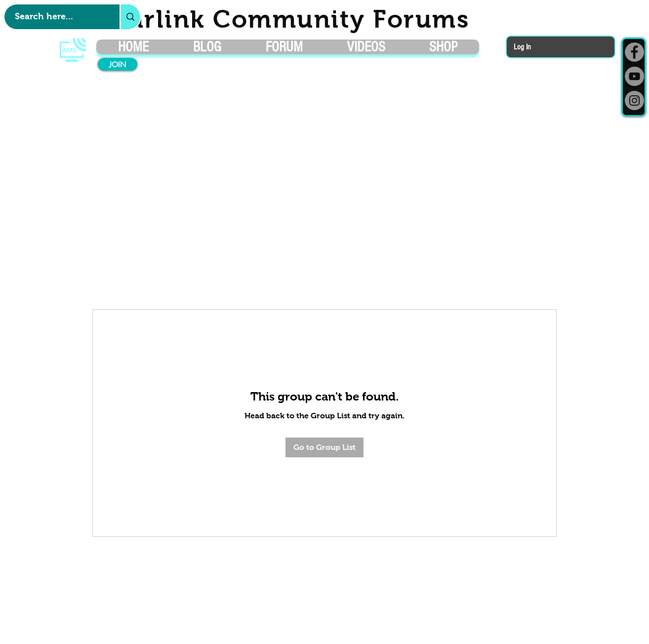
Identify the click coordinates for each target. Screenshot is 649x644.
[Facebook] (634, 52)
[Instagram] (634, 101)
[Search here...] (57, 17)
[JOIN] (118, 64)
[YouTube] (634, 76)
